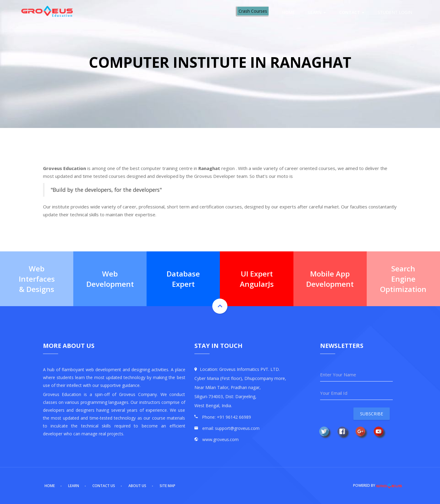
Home (289, 12)
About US (137, 486)
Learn (317, 12)
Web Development (110, 278)
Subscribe (372, 414)
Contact (352, 12)
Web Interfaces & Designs (37, 279)
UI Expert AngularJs (257, 278)
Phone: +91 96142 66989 (227, 417)
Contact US (104, 486)
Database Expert (183, 278)
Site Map (167, 486)
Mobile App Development (330, 278)
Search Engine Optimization (403, 279)
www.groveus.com (220, 439)
